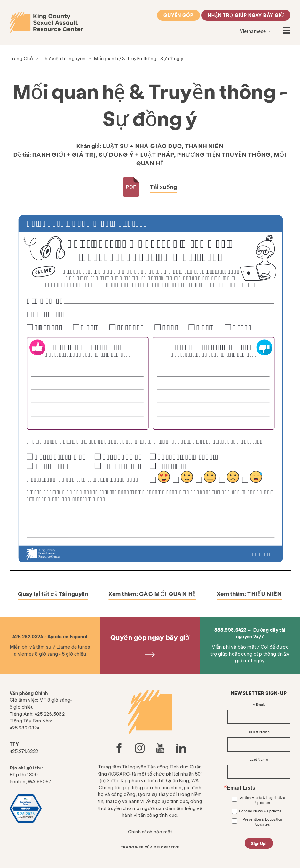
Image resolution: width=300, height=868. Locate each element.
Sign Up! (259, 843)
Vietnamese (253, 31)
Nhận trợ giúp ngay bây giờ (246, 15)
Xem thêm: (152, 594)
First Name (260, 732)
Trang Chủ (21, 58)
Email (261, 705)
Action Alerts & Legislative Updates (262, 800)
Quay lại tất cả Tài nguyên (53, 594)
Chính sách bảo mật (150, 832)
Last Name (259, 760)
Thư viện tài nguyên (63, 58)
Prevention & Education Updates (263, 822)
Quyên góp (179, 15)
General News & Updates (260, 811)
